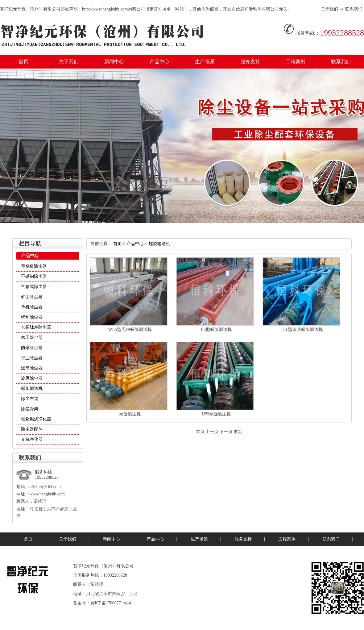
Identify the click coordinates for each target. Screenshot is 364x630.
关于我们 (329, 9)
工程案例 (296, 62)
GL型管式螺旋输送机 (303, 330)
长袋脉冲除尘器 (36, 327)
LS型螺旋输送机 (216, 330)
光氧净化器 (32, 439)
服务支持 (250, 62)
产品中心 (159, 62)
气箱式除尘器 (34, 287)
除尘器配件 (32, 429)
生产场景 (205, 62)
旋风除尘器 (32, 378)
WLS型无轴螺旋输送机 (130, 330)
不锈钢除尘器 (34, 276)
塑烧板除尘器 (34, 266)
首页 (23, 62)
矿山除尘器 (32, 297)
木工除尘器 (32, 338)
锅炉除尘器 (32, 317)
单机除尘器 (32, 307)
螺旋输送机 (32, 388)
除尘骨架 (30, 409)
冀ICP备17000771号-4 (111, 603)
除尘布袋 (30, 399)
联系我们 (354, 9)
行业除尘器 (32, 358)
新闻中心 (114, 62)
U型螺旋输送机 (216, 414)
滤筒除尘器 (32, 368)
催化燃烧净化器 (36, 419)
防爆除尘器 (32, 348)
